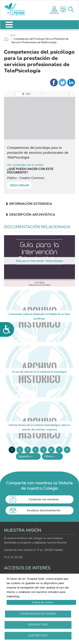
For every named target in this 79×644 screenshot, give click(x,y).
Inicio (13, 35)
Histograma (63, 9)
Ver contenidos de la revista (25, 165)
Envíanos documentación (44, 510)
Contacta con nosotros (44, 499)
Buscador (71, 9)
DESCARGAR (19, 185)
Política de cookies (43, 602)
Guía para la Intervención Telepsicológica (39, 261)
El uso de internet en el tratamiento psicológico (39, 372)
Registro (54, 10)
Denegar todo (38, 625)
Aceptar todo (38, 635)
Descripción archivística (32, 215)
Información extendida (31, 204)
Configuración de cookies (38, 614)
